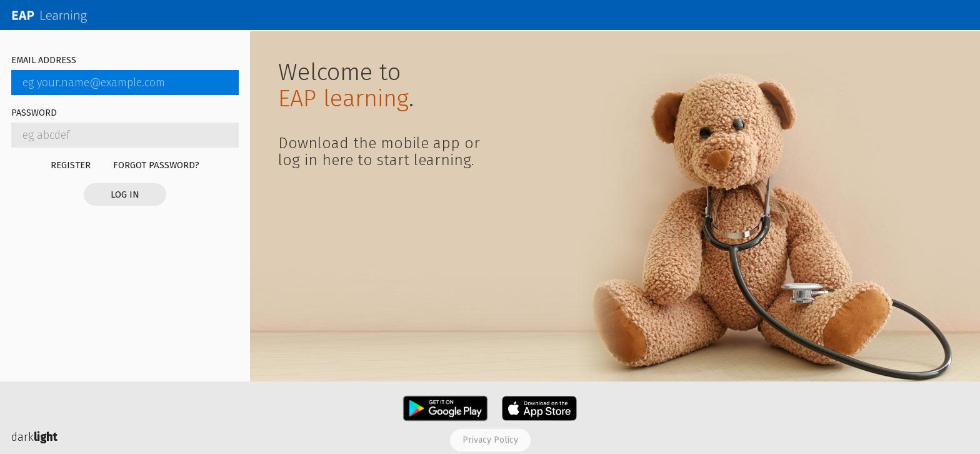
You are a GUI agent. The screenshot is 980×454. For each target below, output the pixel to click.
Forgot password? (156, 165)
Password (34, 113)
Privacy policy (490, 440)
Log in (125, 194)
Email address (44, 61)
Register (71, 165)
